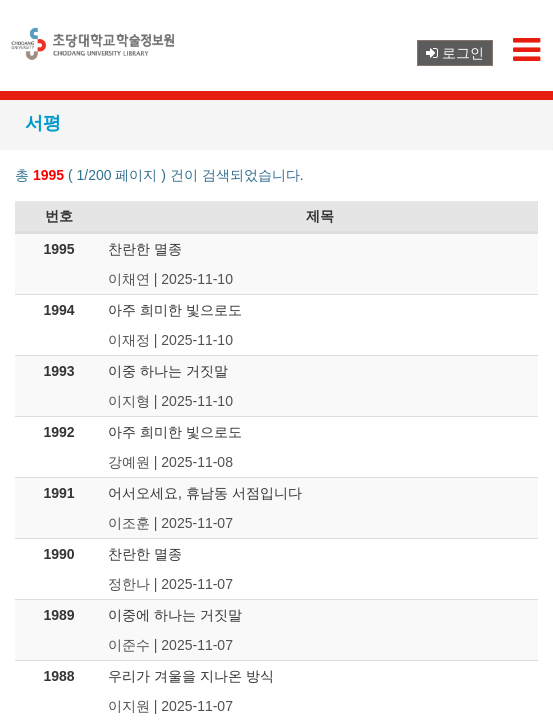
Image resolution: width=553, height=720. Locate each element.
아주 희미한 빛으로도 (175, 310)
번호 (59, 216)
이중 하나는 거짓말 (168, 371)
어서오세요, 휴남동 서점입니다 (205, 493)
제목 (320, 216)
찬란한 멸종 (145, 249)
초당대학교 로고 (95, 52)
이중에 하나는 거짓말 (175, 615)
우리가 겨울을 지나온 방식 (191, 676)
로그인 (455, 53)
